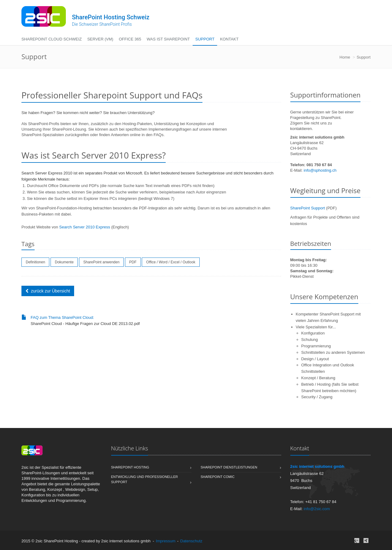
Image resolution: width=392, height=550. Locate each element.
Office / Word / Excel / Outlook (171, 262)
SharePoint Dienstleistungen (241, 468)
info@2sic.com (317, 509)
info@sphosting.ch (320, 170)
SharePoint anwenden (101, 262)
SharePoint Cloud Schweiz (52, 39)
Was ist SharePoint (168, 39)
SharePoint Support (308, 208)
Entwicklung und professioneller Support (151, 480)
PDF (133, 262)
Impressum (166, 541)
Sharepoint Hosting (151, 468)
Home (345, 57)
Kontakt (229, 39)
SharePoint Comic (241, 477)
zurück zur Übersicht (48, 291)
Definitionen (35, 262)
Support (205, 39)
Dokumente (64, 262)
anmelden (212, 541)
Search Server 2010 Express (85, 227)
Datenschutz (191, 541)
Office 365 (130, 39)
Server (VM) (100, 39)
